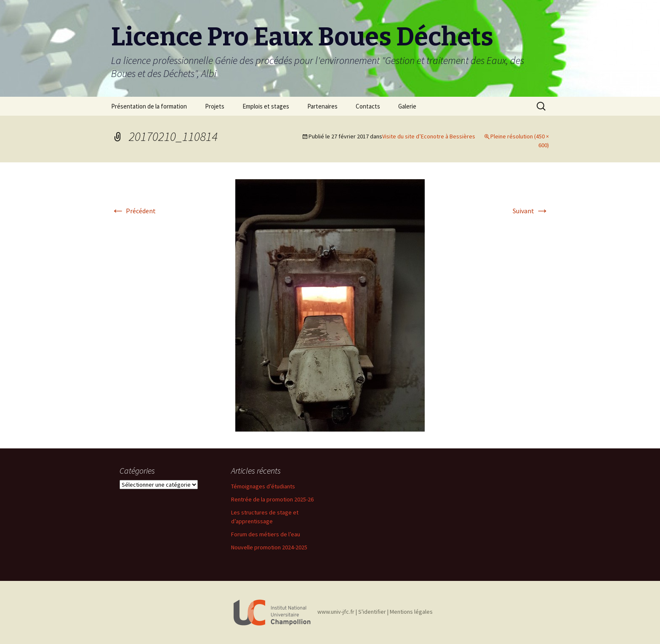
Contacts (368, 106)
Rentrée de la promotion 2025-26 (272, 499)
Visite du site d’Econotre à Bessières (429, 136)
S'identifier (372, 612)
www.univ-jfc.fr (336, 612)
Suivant (531, 211)
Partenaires (322, 106)
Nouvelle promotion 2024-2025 (269, 547)
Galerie (407, 106)
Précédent (133, 211)
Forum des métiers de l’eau (266, 534)
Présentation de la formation (149, 106)
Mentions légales (411, 612)
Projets (215, 106)
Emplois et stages (266, 106)
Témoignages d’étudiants (263, 486)
